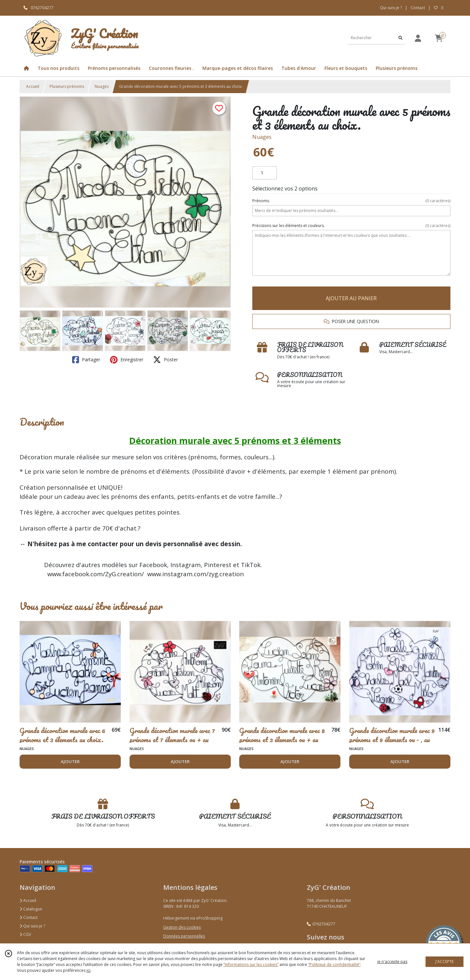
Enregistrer (127, 360)
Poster (165, 360)
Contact (418, 8)
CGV (25, 934)
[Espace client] (418, 38)
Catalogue (31, 909)
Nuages (102, 86)
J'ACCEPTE (445, 962)
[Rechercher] (400, 38)
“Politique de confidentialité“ (334, 964)
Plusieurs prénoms (67, 86)
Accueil (33, 86)
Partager (86, 360)
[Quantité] (265, 173)
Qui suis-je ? (32, 926)
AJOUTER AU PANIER (351, 298)
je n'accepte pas (392, 962)
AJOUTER (70, 761)
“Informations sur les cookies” (251, 964)
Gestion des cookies (182, 927)
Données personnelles (184, 936)
